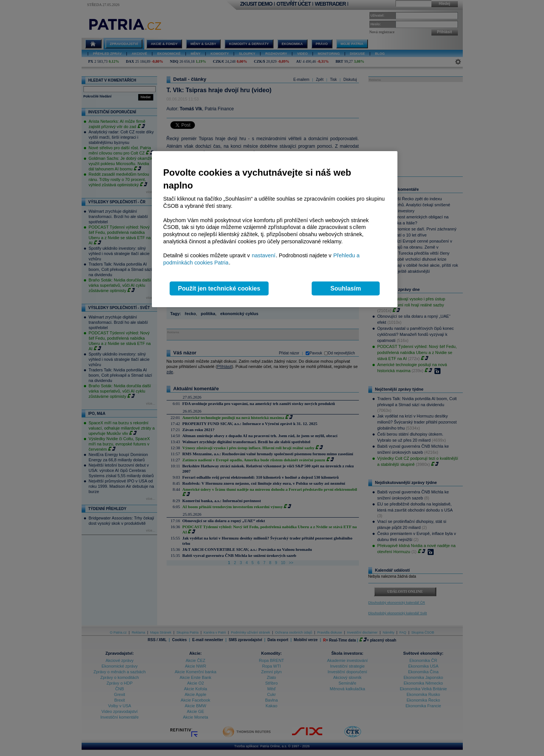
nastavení (264, 255)
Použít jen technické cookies (219, 288)
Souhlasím (346, 288)
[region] (275, 229)
